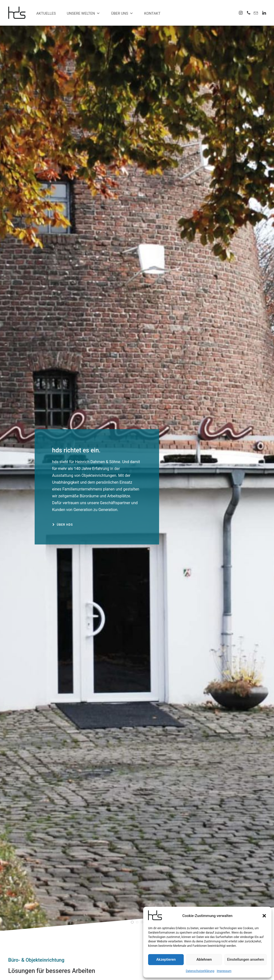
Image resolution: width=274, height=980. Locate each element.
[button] (264, 916)
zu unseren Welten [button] (28, 376)
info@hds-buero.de (36, 944)
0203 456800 (33, 931)
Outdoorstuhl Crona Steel (48, 852)
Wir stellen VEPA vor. (137, 607)
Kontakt (152, 13)
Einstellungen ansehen (246, 959)
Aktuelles (46, 13)
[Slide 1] (132, 172)
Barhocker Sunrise (226, 852)
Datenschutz (142, 970)
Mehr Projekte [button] (176, 735)
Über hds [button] (63, 149)
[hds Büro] (19, 13)
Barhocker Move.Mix (137, 852)
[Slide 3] (142, 172)
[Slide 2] (137, 172)
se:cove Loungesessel (115, 927)
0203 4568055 (28, 937)
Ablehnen (204, 959)
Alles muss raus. (226, 607)
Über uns (122, 13)
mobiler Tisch (108, 933)
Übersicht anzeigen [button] (27, 536)
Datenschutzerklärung (200, 971)
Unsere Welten (83, 13)
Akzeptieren (166, 959)
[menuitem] (241, 13)
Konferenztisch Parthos (116, 939)
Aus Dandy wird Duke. (48, 607)
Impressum (224, 971)
